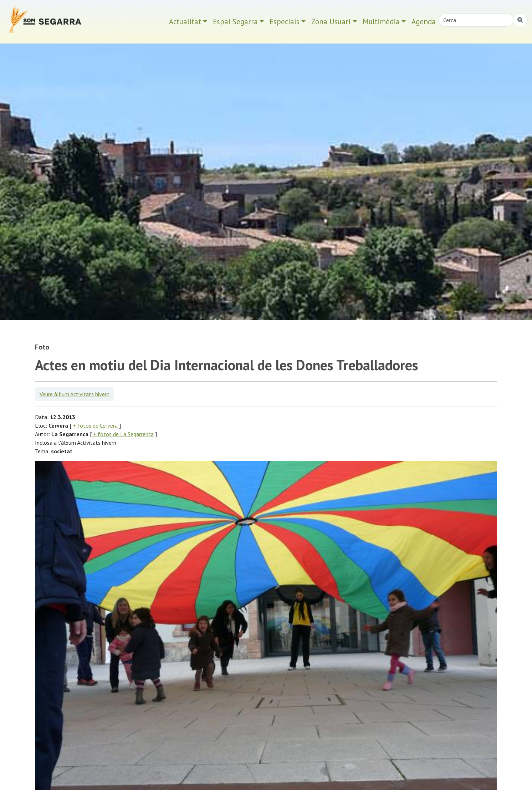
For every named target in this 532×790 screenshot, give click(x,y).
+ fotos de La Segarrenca (123, 434)
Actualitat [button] (185, 22)
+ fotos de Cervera (94, 425)
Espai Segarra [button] (235, 22)
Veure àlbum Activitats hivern (75, 394)
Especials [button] (285, 22)
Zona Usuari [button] (331, 22)
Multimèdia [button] (381, 22)
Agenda (424, 22)
